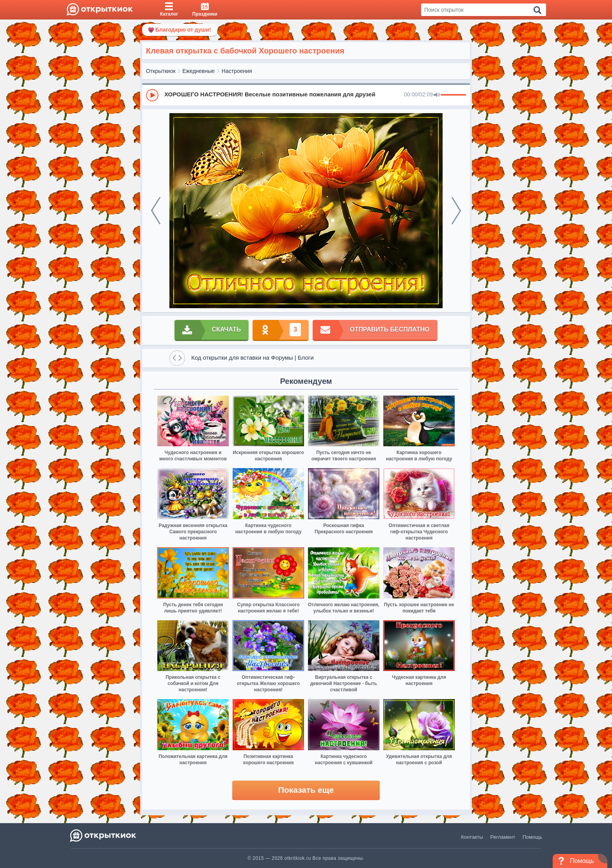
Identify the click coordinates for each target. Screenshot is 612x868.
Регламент (503, 837)
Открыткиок (161, 71)
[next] (456, 211)
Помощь (532, 837)
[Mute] (437, 95)
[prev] (156, 211)
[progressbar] (453, 95)
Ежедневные (198, 71)
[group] (306, 95)
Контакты (472, 837)
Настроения (237, 71)
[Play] (152, 95)
